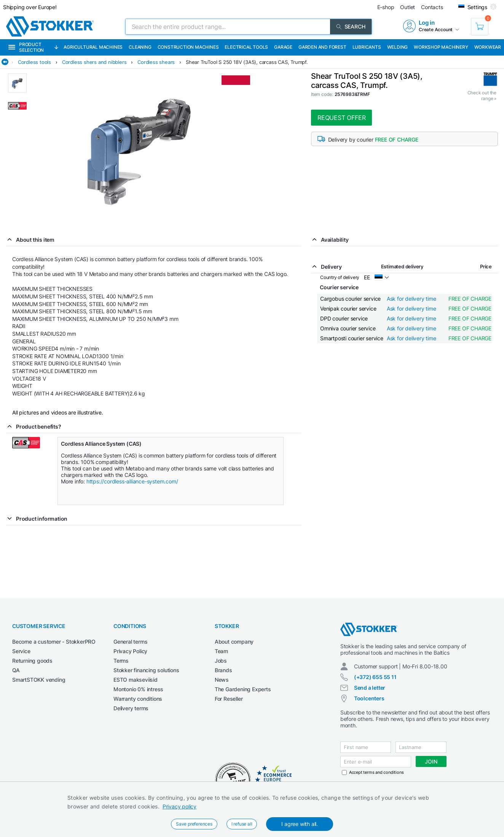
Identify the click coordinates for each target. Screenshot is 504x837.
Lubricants (367, 47)
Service (21, 651)
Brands (223, 670)
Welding (398, 47)
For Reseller (229, 699)
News (222, 680)
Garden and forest (322, 47)
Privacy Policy (130, 651)
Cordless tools (34, 62)
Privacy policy (179, 806)
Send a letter (370, 688)
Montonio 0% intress (138, 689)
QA (16, 670)
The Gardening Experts (243, 689)
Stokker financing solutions (146, 670)
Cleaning (140, 47)
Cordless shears (156, 62)
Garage (283, 47)
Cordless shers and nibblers (94, 62)
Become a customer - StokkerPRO (54, 642)
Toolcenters (369, 698)
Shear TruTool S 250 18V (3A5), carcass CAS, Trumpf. (247, 62)
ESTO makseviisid (136, 680)
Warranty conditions (138, 699)
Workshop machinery (441, 47)
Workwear (488, 47)
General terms (130, 642)
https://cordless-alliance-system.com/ (133, 481)
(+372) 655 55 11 (375, 677)
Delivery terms (131, 708)
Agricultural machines (93, 47)
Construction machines (188, 47)
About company (234, 642)
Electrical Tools (246, 47)
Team (221, 651)
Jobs (221, 661)
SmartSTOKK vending (39, 680)
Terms (121, 661)
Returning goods (32, 661)
